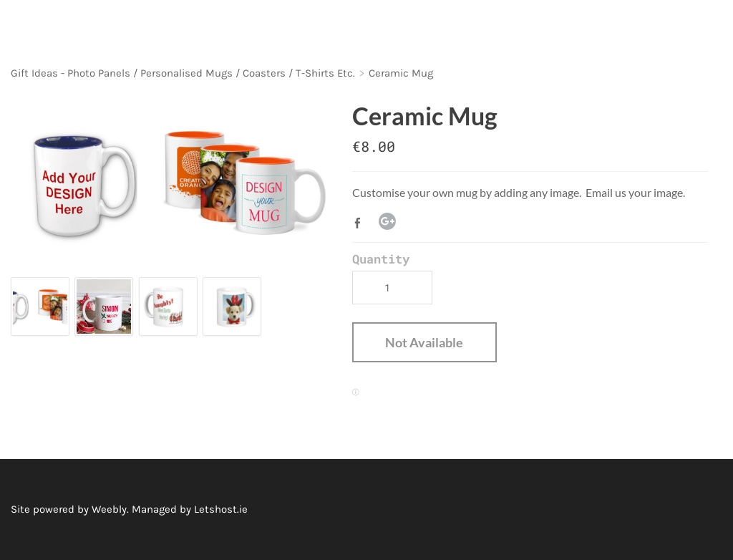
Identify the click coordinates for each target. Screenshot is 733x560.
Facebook (361, 223)
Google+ (387, 221)
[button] (424, 342)
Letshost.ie (221, 509)
